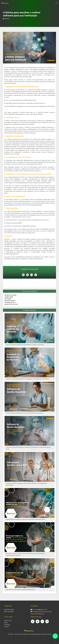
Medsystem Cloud (11, 304)
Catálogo (7, 625)
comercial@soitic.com (39, 610)
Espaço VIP (8, 620)
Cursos (6, 627)
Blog (6, 623)
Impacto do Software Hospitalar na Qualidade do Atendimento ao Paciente (27, 379)
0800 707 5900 (9, 610)
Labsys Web (9, 297)
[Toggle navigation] (57, 3)
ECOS (50, 634)
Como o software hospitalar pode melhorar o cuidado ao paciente (25, 345)
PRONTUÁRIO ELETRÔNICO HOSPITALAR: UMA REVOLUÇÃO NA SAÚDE (25, 519)
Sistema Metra (10, 301)
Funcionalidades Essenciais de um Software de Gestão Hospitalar (25, 413)
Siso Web (8, 299)
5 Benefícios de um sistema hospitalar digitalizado (20, 589)
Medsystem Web (10, 295)
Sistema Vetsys (10, 302)
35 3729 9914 (9, 612)
